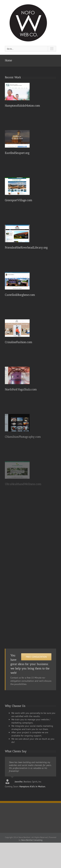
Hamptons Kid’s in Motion (32, 786)
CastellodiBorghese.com (20, 295)
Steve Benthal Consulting (32, 840)
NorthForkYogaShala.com (21, 389)
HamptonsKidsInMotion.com (22, 106)
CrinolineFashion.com (19, 342)
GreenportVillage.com (19, 200)
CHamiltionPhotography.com (23, 437)
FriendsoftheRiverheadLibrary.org (26, 248)
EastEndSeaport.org (17, 153)
